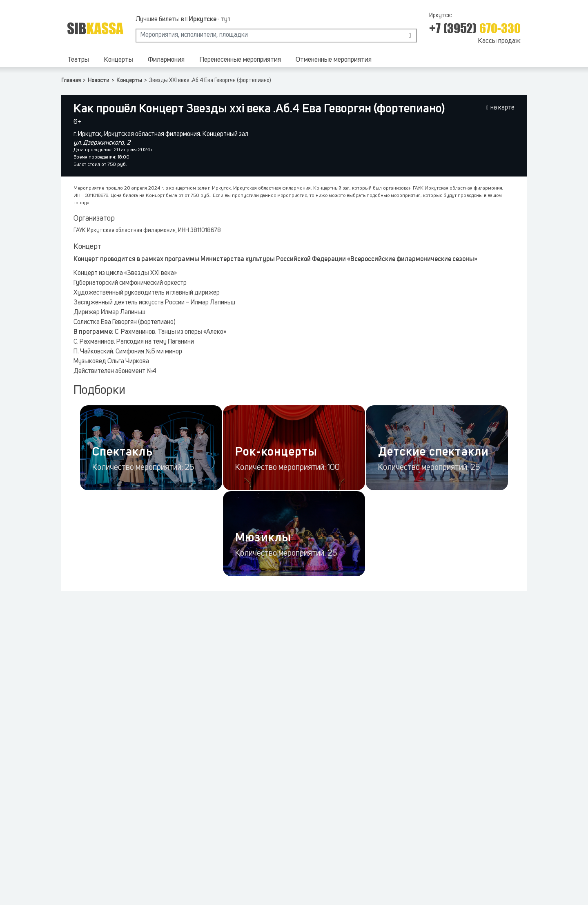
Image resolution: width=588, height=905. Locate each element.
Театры (78, 60)
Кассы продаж (499, 41)
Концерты (118, 60)
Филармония (166, 60)
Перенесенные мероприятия (240, 60)
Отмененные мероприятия (334, 60)
